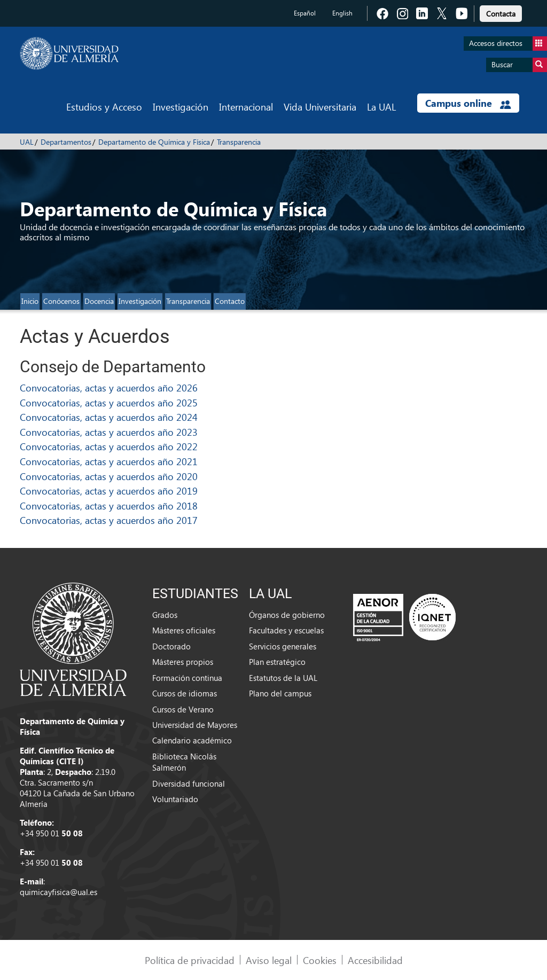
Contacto (230, 301)
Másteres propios (183, 662)
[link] (501, 12)
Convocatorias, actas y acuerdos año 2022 (109, 446)
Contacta (501, 14)
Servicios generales (283, 646)
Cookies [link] (320, 960)
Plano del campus (280, 693)
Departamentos (66, 142)
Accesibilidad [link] (375, 960)
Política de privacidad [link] (190, 960)
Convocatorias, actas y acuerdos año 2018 (109, 505)
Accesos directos (508, 44)
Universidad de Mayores (195, 725)
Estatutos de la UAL (283, 678)
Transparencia (239, 142)
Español (305, 13)
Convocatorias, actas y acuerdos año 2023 (109, 432)
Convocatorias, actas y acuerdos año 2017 (109, 520)
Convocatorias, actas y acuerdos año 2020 (109, 476)
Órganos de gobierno (287, 615)
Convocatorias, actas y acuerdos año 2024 (109, 417)
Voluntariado (175, 799)
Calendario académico (192, 740)
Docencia (99, 301)
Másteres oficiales (184, 630)
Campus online (468, 103)
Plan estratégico (277, 662)
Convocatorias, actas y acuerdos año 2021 (109, 461)
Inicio (30, 301)
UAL (27, 142)
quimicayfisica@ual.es (58, 892)
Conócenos (61, 301)
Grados (165, 615)
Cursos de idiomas (185, 693)
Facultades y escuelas (286, 630)
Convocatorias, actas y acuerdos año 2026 (109, 387)
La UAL (381, 107)
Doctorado (171, 646)
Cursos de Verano (183, 709)
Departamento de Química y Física (154, 142)
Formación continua (187, 678)
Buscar (519, 65)
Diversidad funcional (189, 783)
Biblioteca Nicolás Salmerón (184, 762)
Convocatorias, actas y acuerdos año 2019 (109, 491)
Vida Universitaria (320, 107)
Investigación (181, 107)
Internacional (246, 107)
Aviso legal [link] (269, 960)
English (342, 13)
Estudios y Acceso (104, 107)
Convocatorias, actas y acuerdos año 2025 (109, 402)
